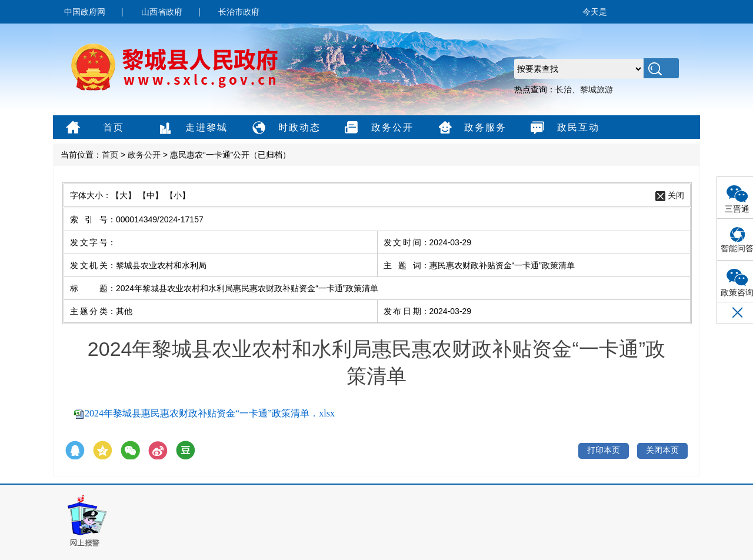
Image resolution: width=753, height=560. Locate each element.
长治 (564, 89)
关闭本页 (662, 450)
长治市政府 (239, 12)
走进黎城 (191, 128)
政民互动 (563, 128)
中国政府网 (85, 12)
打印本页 (604, 450)
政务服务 (470, 128)
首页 (93, 128)
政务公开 (377, 128)
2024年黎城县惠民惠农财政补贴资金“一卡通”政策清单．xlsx (210, 413)
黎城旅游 (597, 89)
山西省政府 (162, 12)
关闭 (676, 195)
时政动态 (284, 128)
